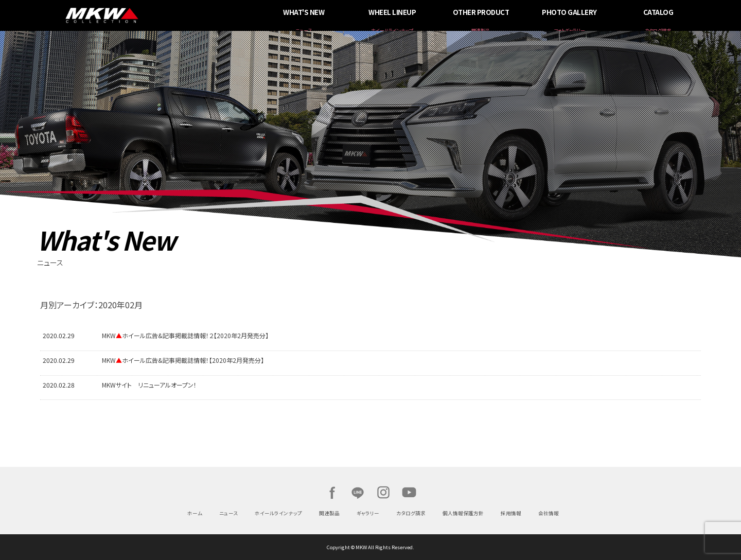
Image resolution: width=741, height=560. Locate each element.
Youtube (409, 493)
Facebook (332, 493)
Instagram (383, 493)
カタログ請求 (411, 513)
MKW (177, 15)
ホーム (195, 513)
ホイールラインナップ (278, 513)
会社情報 (549, 513)
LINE (358, 493)
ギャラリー (368, 513)
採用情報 (511, 513)
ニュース (228, 513)
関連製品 (329, 513)
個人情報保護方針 (463, 513)
